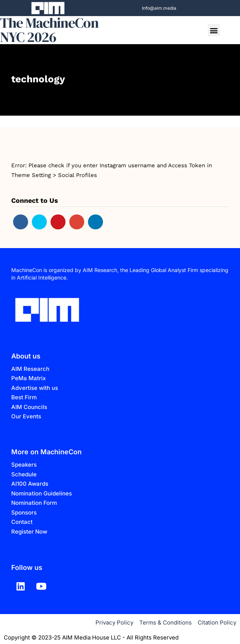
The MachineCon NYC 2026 (49, 30)
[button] (214, 30)
